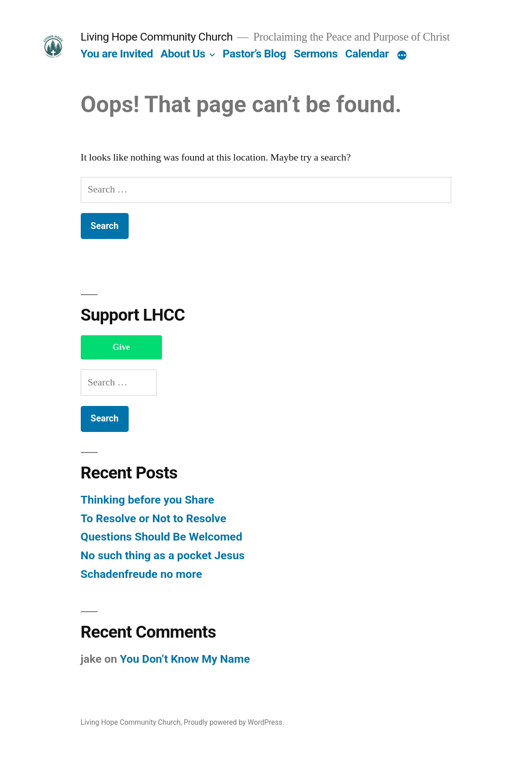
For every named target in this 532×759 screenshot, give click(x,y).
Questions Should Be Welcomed (162, 537)
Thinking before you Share (148, 500)
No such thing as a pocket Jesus (163, 555)
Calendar (367, 54)
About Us (183, 54)
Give (121, 347)
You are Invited (117, 54)
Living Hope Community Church (157, 37)
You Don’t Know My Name (185, 659)
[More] (402, 56)
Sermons (316, 54)
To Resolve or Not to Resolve (154, 518)
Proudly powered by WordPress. (234, 722)
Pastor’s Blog (254, 54)
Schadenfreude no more (141, 574)
